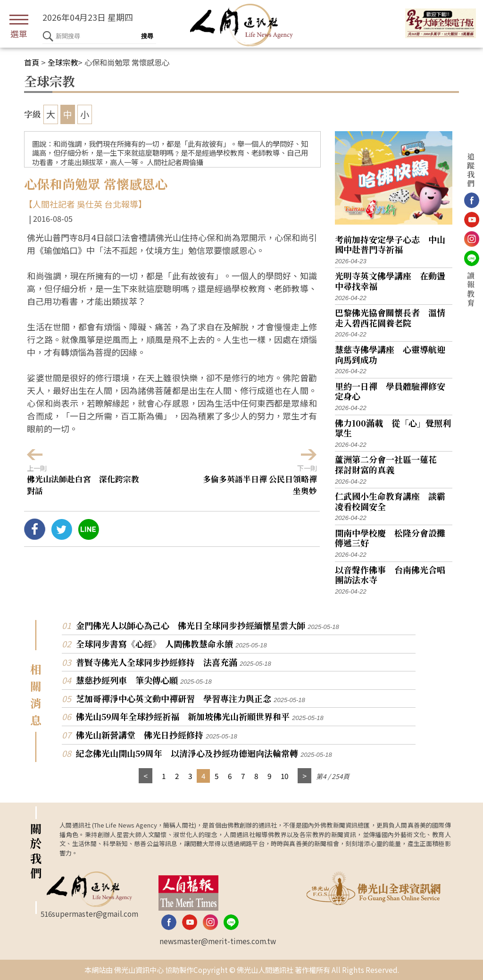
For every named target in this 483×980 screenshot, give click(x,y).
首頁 (32, 62)
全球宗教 (63, 62)
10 (284, 776)
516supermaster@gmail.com (89, 913)
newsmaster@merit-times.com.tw (218, 941)
